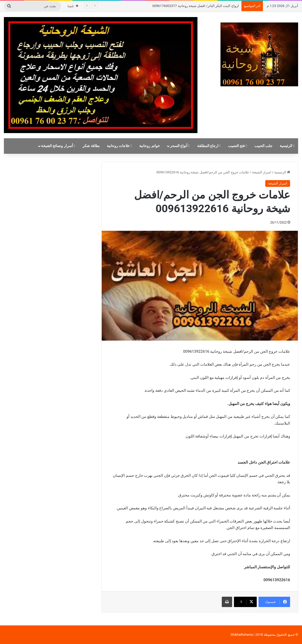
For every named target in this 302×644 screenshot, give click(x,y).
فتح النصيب (238, 146)
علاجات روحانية (119, 146)
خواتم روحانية (150, 146)
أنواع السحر (180, 146)
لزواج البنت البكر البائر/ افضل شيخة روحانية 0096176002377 (196, 6)
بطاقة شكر (91, 146)
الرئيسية (287, 146)
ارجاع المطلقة (209, 146)
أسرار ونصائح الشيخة (58, 146)
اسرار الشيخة (262, 172)
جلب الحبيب (264, 146)
